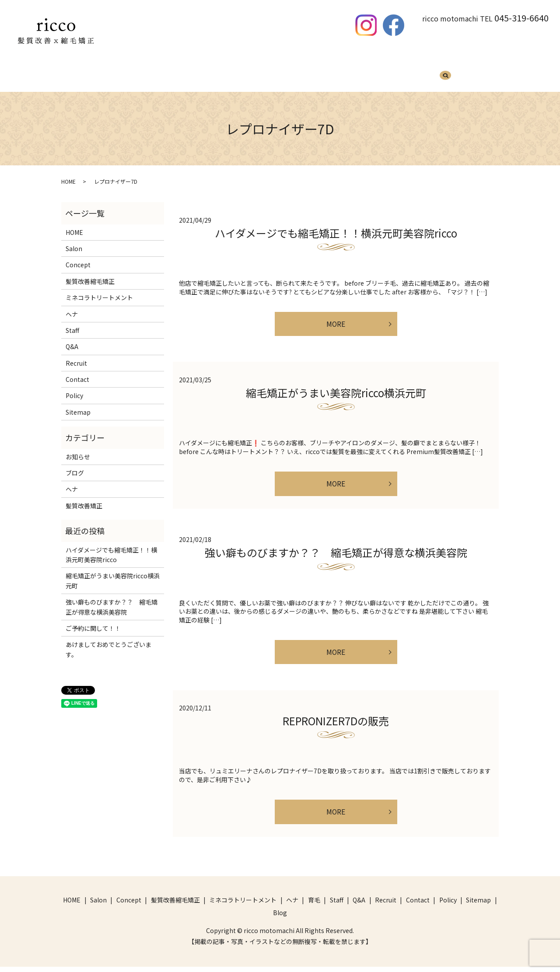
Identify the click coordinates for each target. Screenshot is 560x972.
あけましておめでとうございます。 (108, 641)
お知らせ (78, 448)
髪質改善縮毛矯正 (163, 73)
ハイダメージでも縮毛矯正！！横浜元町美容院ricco (336, 225)
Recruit (390, 73)
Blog (420, 73)
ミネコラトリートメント (233, 73)
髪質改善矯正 (84, 497)
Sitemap (78, 404)
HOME (117, 73)
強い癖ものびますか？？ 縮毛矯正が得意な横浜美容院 (336, 551)
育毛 (310, 73)
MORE (336, 317)
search (445, 74)
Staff (335, 73)
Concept (78, 256)
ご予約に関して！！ (93, 620)
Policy (74, 387)
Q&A (360, 73)
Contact (77, 371)
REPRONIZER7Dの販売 (336, 723)
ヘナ (285, 73)
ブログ (75, 465)
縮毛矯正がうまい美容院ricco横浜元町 (336, 388)
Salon (74, 240)
